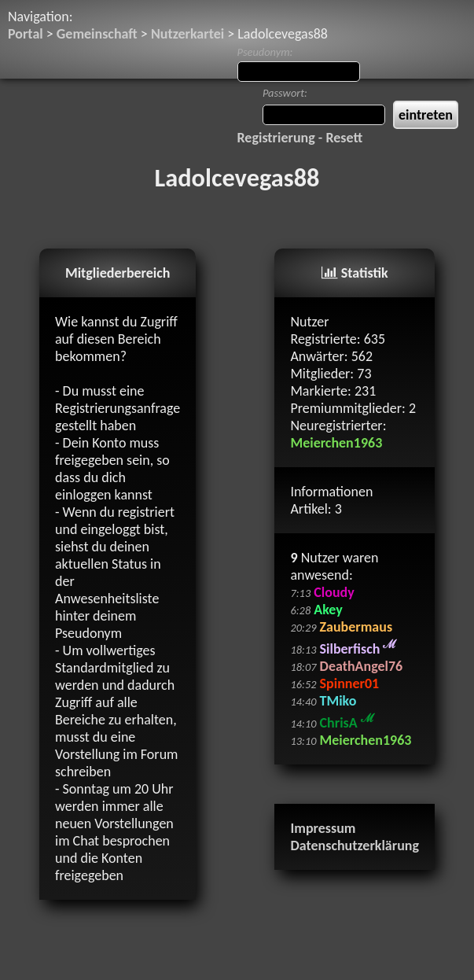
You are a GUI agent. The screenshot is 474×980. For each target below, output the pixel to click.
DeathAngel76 (362, 666)
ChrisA (347, 723)
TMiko (338, 701)
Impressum (323, 828)
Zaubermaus (356, 627)
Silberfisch (358, 649)
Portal (26, 34)
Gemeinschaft (97, 34)
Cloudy (334, 592)
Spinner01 (350, 683)
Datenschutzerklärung (355, 846)
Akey (328, 610)
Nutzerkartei (187, 34)
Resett (344, 138)
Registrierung (276, 138)
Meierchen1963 (336, 443)
